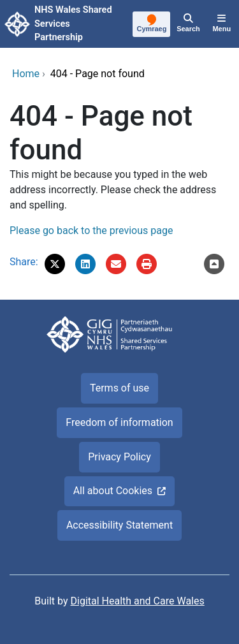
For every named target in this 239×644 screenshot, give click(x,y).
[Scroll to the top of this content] (214, 264)
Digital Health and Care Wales (138, 601)
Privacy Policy (119, 457)
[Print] (147, 264)
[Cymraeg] (152, 25)
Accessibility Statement (119, 525)
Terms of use (119, 388)
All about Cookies (113, 491)
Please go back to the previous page (91, 231)
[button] (55, 264)
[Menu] (222, 24)
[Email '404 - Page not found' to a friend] (116, 264)
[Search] (188, 24)
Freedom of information (119, 422)
